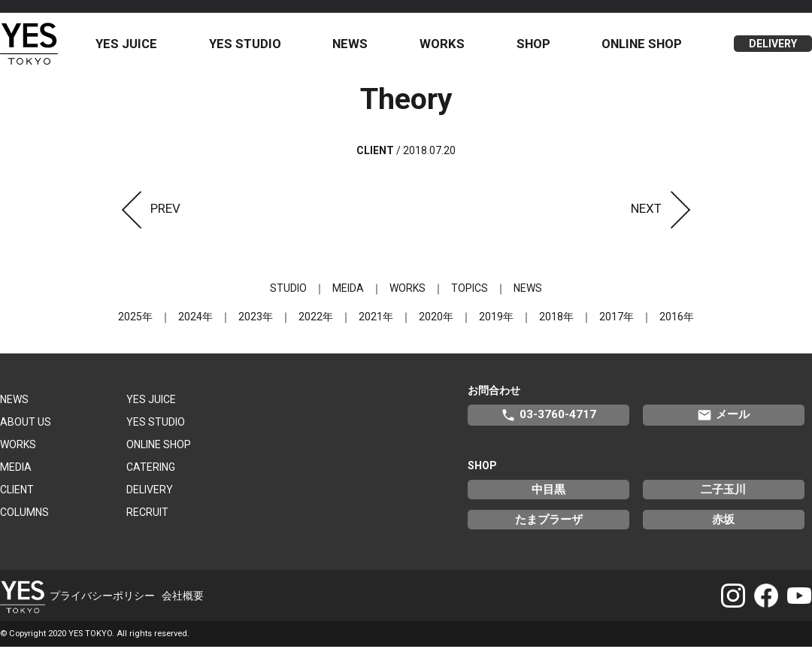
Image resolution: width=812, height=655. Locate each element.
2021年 (376, 324)
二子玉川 (723, 497)
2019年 (496, 324)
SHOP (536, 47)
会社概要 (183, 603)
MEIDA (348, 296)
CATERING (151, 475)
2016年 (677, 324)
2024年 (195, 324)
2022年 (316, 324)
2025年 (135, 324)
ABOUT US (26, 429)
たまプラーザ (549, 527)
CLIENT (17, 497)
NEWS (357, 47)
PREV (147, 216)
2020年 (436, 324)
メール (723, 423)
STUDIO (288, 296)
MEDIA (16, 475)
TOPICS (470, 296)
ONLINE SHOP (644, 47)
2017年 (617, 324)
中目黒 (548, 497)
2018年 (556, 324)
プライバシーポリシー (102, 603)
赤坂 (723, 527)
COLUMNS (24, 520)
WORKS (447, 47)
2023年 (256, 324)
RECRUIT (147, 520)
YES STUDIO (253, 47)
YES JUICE (136, 47)
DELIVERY (773, 48)
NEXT (665, 216)
